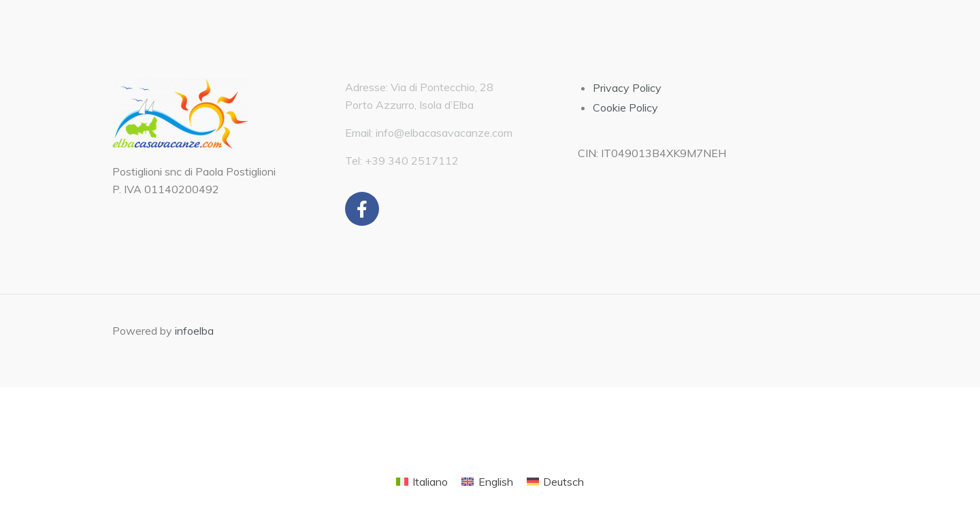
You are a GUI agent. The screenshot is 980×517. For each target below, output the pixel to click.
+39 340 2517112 (412, 161)
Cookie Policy (625, 107)
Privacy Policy (627, 88)
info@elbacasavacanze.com (444, 133)
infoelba (194, 331)
